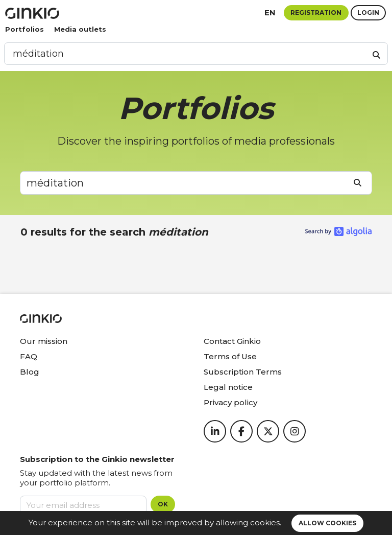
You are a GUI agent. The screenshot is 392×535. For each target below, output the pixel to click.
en (270, 13)
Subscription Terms (243, 372)
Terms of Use (230, 356)
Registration (316, 13)
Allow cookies (327, 523)
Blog (30, 372)
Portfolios (24, 29)
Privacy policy (230, 402)
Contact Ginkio (232, 341)
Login (368, 13)
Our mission (44, 341)
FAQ (29, 356)
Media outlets (80, 29)
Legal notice (228, 387)
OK (163, 504)
